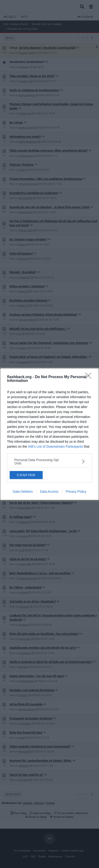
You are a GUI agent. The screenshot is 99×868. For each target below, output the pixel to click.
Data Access (49, 492)
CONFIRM (26, 475)
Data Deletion (23, 492)
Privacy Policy (76, 492)
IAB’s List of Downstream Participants (56, 446)
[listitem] (49, 462)
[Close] (90, 377)
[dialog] (49, 434)
